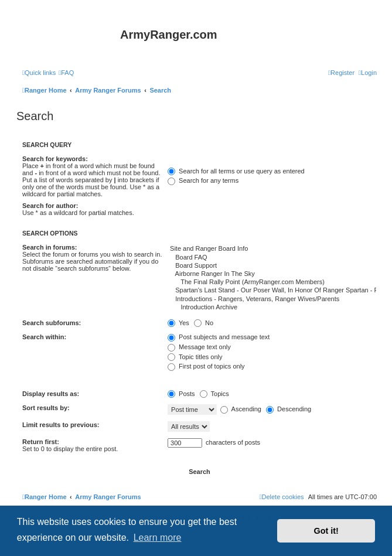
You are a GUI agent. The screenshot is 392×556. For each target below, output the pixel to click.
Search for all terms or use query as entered (236, 171)
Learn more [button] (158, 538)
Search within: (44, 337)
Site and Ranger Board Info (272, 249)
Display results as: (51, 394)
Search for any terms (203, 180)
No (204, 323)
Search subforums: (52, 323)
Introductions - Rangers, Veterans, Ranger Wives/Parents (272, 299)
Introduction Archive (272, 308)
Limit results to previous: (61, 425)
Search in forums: (50, 247)
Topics (214, 394)
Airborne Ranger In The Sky (272, 274)
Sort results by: (46, 408)
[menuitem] (66, 73)
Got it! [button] (326, 531)
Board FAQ (272, 258)
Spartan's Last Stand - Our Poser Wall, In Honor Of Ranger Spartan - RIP (272, 291)
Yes (178, 323)
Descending (289, 409)
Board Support (272, 266)
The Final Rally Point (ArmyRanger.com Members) (272, 282)
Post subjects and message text (219, 337)
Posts (181, 394)
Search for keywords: (55, 159)
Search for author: (50, 206)
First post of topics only (206, 366)
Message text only (199, 347)
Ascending (241, 409)
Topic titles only (195, 357)
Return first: (41, 442)
